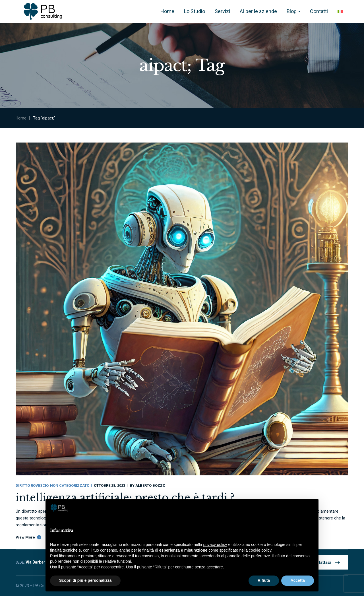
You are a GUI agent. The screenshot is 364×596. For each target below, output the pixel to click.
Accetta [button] (298, 580)
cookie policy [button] (260, 550)
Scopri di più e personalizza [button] (85, 580)
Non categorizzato (70, 485)
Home (21, 118)
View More (25, 537)
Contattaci (325, 562)
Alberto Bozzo (150, 485)
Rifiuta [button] (264, 580)
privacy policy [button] (215, 545)
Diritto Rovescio (32, 485)
